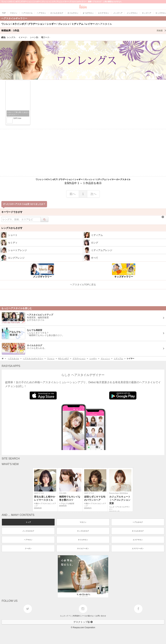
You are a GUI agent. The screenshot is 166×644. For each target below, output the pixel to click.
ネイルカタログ (138, 531)
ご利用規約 (76, 616)
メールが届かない (88, 616)
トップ (28, 522)
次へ (93, 194)
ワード (46, 37)
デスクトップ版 (83, 622)
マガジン (83, 522)
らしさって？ (65, 616)
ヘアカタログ (138, 522)
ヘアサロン (28, 540)
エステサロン (138, 540)
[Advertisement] (83, 153)
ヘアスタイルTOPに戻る (83, 285)
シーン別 (34, 37)
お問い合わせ (101, 616)
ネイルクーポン (83, 548)
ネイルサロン (83, 540)
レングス (12, 37)
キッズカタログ (83, 531)
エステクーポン (138, 548)
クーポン (28, 548)
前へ (73, 194)
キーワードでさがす (12, 212)
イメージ (23, 37)
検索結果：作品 (84, 30)
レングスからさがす (12, 228)
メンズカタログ (28, 531)
